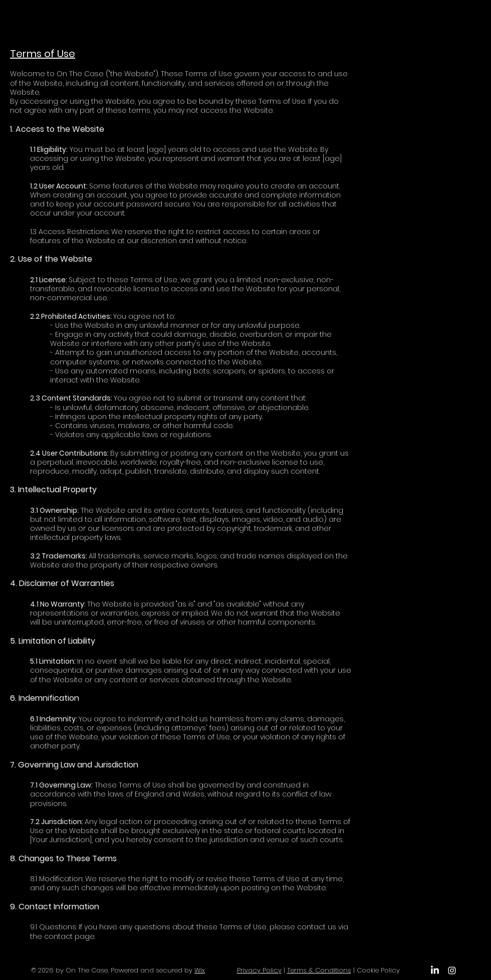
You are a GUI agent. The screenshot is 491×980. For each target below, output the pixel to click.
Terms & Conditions (319, 970)
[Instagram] (452, 970)
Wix (200, 970)
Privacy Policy (259, 970)
